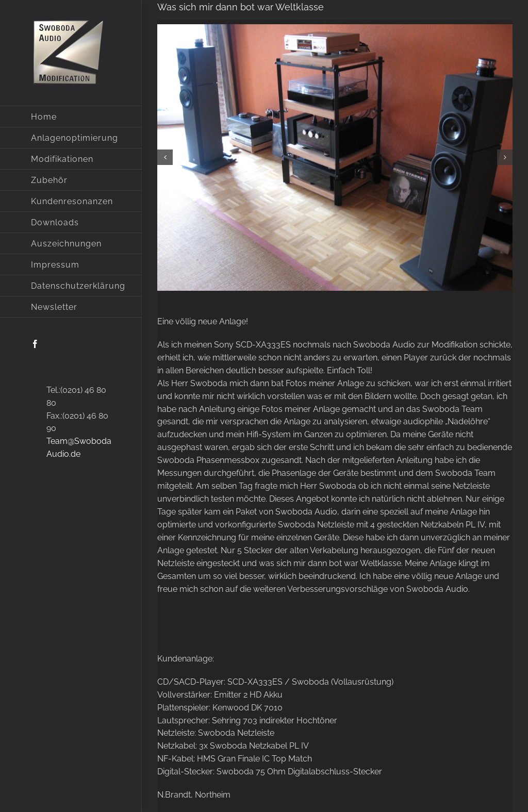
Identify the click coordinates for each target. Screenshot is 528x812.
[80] (335, 158)
